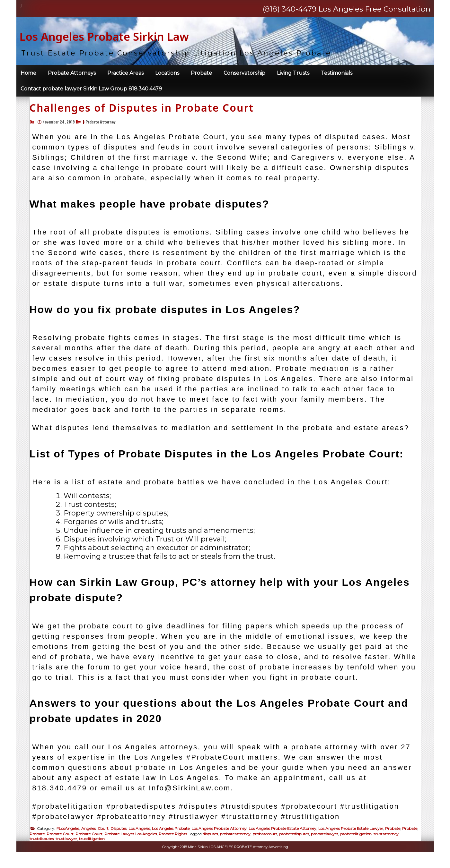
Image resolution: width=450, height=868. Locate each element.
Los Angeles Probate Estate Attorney (286, 841)
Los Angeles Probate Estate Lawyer (354, 841)
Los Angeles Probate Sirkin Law (149, 36)
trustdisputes (72, 851)
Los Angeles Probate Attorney (222, 841)
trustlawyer (97, 851)
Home (28, 76)
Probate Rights (193, 846)
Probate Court (80, 846)
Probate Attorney (104, 134)
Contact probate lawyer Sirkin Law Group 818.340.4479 (91, 92)
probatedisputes (314, 846)
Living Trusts (293, 76)
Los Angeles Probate (174, 841)
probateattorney (255, 846)
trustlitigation (122, 851)
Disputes (122, 841)
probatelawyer (345, 846)
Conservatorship (244, 76)
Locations (167, 76)
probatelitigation (376, 846)
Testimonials (337, 76)
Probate (201, 76)
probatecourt (285, 846)
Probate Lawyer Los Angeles (151, 846)
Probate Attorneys (72, 76)
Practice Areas (125, 76)
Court (106, 841)
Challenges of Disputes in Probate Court (145, 120)
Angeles (92, 841)
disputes (230, 846)
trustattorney (45, 851)
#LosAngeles (71, 841)
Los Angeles (142, 841)
